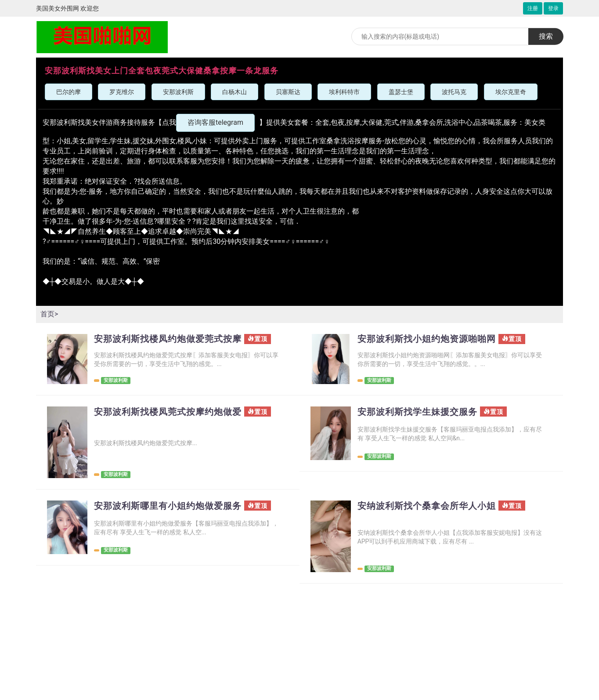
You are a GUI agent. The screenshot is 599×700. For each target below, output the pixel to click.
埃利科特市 (344, 92)
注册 (533, 8)
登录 (553, 8)
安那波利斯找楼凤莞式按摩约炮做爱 (168, 412)
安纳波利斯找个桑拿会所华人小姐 (427, 506)
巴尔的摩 (69, 92)
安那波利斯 (178, 92)
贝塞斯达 (288, 92)
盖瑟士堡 (401, 92)
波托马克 (454, 92)
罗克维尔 (122, 92)
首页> (49, 314)
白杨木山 (235, 92)
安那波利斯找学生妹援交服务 (417, 412)
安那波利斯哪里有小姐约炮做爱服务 (168, 506)
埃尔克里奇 (511, 92)
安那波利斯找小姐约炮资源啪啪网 (427, 339)
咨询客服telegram (215, 122)
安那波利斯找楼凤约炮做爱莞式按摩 (168, 339)
